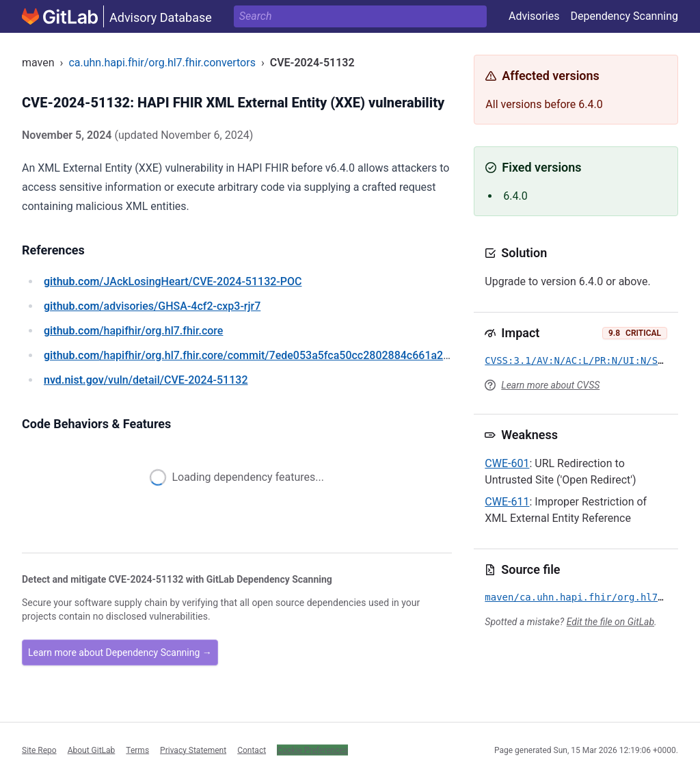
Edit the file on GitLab (610, 622)
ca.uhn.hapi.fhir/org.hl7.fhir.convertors (162, 63)
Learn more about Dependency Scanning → (120, 653)
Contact (252, 750)
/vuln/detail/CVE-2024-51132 (146, 380)
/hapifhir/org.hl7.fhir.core (133, 331)
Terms (137, 750)
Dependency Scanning (624, 16)
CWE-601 (507, 463)
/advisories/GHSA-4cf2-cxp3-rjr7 (152, 306)
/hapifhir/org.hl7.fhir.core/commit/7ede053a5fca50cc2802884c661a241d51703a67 (278, 355)
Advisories (534, 16)
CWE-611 (507, 502)
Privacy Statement (193, 750)
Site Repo (39, 750)
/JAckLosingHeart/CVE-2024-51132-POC (173, 281)
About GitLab (92, 750)
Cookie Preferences (312, 750)
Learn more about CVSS (550, 385)
